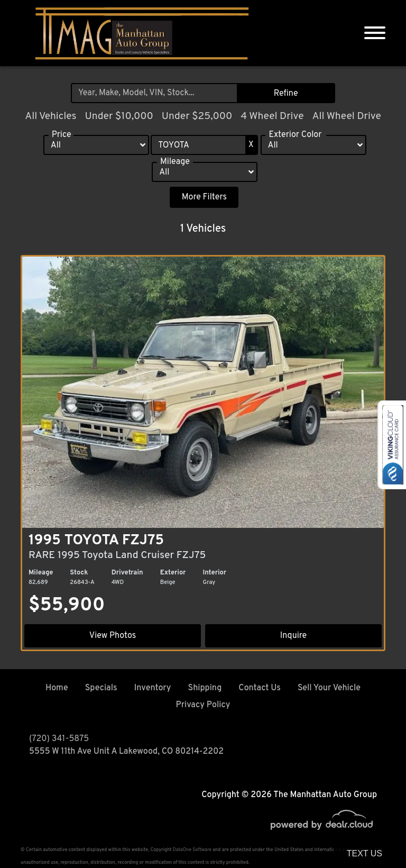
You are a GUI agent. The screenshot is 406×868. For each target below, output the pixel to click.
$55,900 (67, 606)
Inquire (293, 636)
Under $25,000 (197, 116)
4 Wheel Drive (272, 116)
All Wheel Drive (346, 116)
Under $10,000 (119, 116)
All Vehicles (50, 116)
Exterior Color (295, 136)
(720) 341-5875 (59, 739)
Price (62, 136)
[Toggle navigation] (375, 33)
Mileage (175, 163)
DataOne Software (192, 850)
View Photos (113, 636)
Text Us (365, 853)
